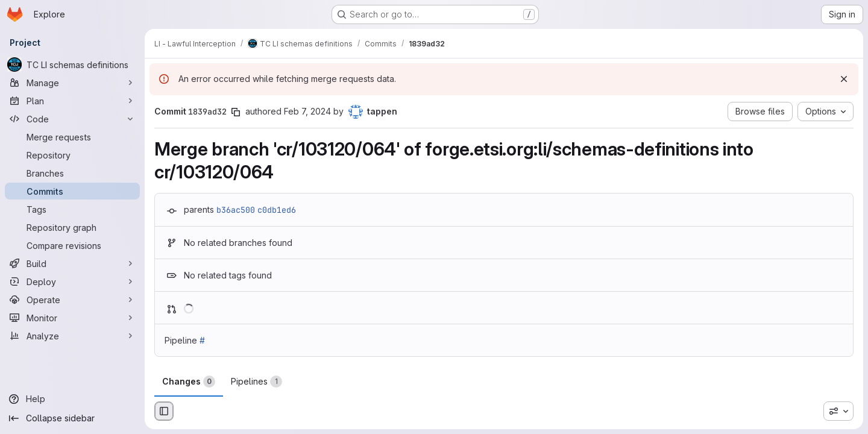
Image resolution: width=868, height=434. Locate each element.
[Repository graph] (72, 227)
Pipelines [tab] (256, 382)
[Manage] (72, 83)
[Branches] (72, 173)
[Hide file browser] (164, 411)
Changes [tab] (189, 382)
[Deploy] (72, 281)
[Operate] (72, 300)
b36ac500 (236, 210)
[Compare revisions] (72, 245)
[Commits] (72, 191)
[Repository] (72, 155)
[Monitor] (72, 318)
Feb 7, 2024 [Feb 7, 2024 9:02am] (307, 111)
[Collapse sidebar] (72, 418)
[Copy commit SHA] (236, 112)
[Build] (72, 263)
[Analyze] (72, 336)
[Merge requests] (72, 137)
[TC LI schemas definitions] (72, 64)
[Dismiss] (844, 79)
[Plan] (72, 101)
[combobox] (838, 411)
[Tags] (72, 209)
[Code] (72, 119)
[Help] (72, 399)
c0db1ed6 (277, 210)
